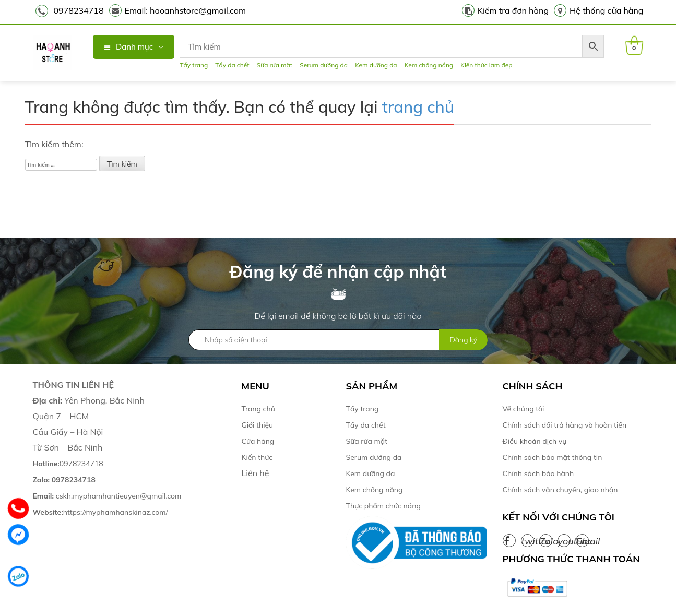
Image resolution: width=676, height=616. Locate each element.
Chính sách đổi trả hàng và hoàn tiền (565, 425)
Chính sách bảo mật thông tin (553, 457)
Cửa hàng (258, 441)
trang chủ (418, 107)
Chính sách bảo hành (538, 473)
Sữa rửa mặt (275, 65)
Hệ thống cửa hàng (606, 10)
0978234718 (79, 10)
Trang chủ (258, 409)
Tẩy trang (194, 65)
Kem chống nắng (429, 65)
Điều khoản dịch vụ (535, 441)
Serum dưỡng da (324, 65)
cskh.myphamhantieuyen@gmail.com (107, 496)
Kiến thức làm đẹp (486, 65)
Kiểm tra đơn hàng (513, 10)
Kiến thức (257, 457)
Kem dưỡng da (376, 65)
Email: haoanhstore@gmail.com (186, 10)
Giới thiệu (258, 425)
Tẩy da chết (232, 65)
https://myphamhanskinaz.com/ (102, 512)
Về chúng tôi (524, 409)
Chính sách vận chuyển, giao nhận (560, 490)
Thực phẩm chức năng (383, 506)
